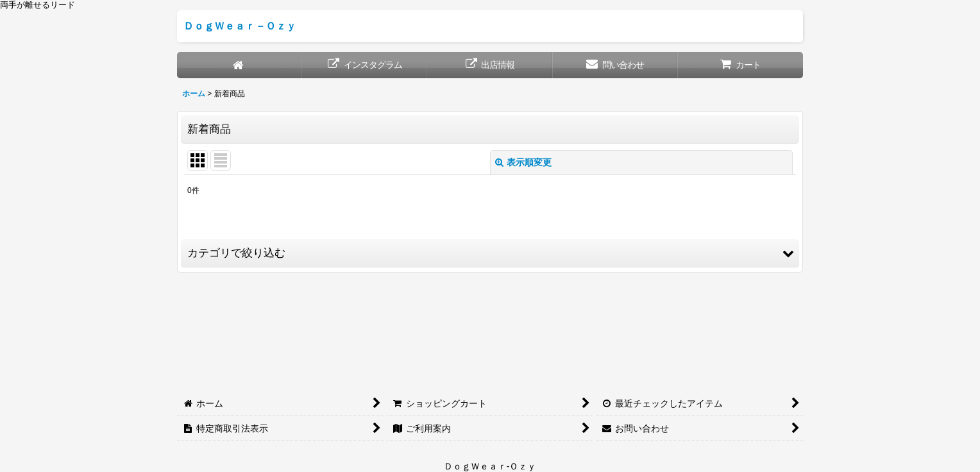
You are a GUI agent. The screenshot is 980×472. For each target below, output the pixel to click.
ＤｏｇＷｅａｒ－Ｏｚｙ (240, 26)
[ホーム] (240, 65)
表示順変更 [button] (523, 162)
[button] (490, 253)
